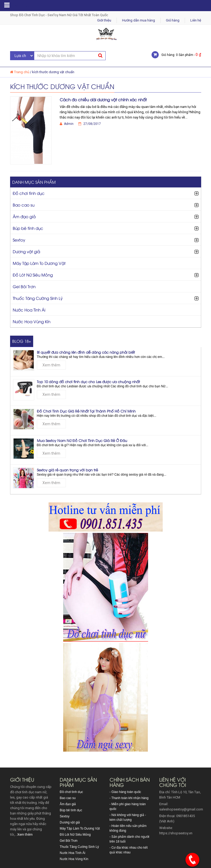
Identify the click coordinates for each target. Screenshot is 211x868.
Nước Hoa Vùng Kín (32, 321)
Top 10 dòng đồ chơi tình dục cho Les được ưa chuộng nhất (88, 382)
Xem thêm (51, 365)
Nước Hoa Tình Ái (29, 310)
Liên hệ (196, 20)
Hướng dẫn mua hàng (139, 20)
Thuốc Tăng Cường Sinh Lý (38, 298)
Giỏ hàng (173, 20)
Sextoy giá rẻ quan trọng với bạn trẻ (67, 470)
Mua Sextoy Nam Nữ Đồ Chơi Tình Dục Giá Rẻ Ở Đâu (82, 440)
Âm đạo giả (24, 216)
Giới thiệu (104, 20)
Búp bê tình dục (28, 228)
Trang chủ (22, 72)
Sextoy (19, 240)
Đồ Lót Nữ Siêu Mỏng (33, 275)
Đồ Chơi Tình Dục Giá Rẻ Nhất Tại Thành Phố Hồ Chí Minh (86, 411)
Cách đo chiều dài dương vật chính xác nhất (103, 99)
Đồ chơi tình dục (29, 193)
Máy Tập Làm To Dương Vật (39, 263)
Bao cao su (24, 205)
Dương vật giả (26, 251)
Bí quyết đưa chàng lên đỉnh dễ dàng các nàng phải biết (86, 352)
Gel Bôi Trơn (24, 286)
